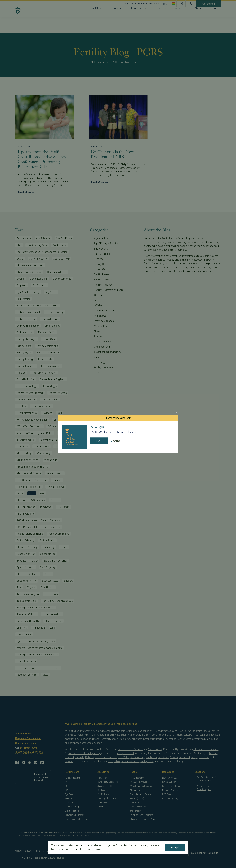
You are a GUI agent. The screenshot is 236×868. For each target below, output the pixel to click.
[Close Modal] (176, 413)
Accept (175, 847)
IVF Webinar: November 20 (114, 432)
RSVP (99, 441)
